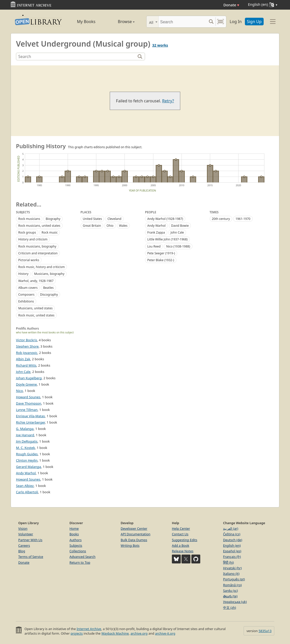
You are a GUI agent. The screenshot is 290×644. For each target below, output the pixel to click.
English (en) (232, 545)
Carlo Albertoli (27, 492)
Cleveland (114, 219)
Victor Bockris (26, 340)
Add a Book (180, 545)
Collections (78, 551)
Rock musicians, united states (39, 226)
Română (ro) (232, 585)
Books (74, 534)
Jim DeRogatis (27, 441)
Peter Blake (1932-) (161, 260)
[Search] (183, 22)
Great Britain (92, 226)
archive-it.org (165, 633)
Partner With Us (30, 540)
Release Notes (183, 551)
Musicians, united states (35, 308)
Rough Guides (27, 454)
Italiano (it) (231, 574)
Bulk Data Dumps (134, 540)
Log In (236, 22)
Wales (123, 226)
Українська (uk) (235, 602)
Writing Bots (130, 545)
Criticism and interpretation (38, 253)
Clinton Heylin (27, 460)
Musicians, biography (49, 274)
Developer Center (134, 528)
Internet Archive (89, 629)
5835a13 (265, 631)
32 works (160, 45)
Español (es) (232, 551)
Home (74, 528)
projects (77, 633)
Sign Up (254, 22)
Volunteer (26, 534)
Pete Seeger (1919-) (161, 253)
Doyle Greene (26, 384)
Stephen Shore (27, 346)
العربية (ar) (231, 528)
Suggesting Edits (185, 540)
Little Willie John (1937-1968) (167, 239)
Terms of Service (31, 557)
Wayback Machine (115, 633)
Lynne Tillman (27, 410)
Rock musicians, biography (37, 246)
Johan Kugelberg (29, 378)
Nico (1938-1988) (178, 246)
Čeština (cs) (232, 534)
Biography (53, 219)
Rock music (50, 232)
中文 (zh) (230, 608)
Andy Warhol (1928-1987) (165, 219)
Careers (24, 545)
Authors (76, 540)
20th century (221, 219)
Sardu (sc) (230, 591)
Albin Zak (23, 359)
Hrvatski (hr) (232, 568)
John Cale (177, 232)
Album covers (28, 288)
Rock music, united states (36, 315)
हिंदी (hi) (228, 562)
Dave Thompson (29, 403)
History (23, 274)
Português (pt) (234, 579)
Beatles (48, 288)
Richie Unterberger (30, 422)
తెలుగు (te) (230, 596)
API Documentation (135, 534)
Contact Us (180, 534)
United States (92, 219)
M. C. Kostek (25, 448)
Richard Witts (26, 365)
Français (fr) (232, 557)
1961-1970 (243, 219)
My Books (86, 22)
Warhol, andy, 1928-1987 (36, 281)
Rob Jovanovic (27, 353)
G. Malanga (25, 429)
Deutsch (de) (233, 540)
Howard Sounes (28, 397)
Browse (120, 22)
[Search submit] (211, 22)
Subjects (76, 545)
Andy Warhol (156, 226)
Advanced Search (83, 557)
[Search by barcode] (221, 22)
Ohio (110, 226)
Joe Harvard (25, 435)
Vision (23, 528)
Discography (49, 295)
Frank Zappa (156, 232)
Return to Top (80, 562)
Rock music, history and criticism (41, 267)
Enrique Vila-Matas (30, 416)
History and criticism (33, 239)
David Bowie (180, 226)
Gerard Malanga (29, 467)
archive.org (139, 633)
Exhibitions (26, 301)
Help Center (181, 528)
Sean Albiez (25, 486)
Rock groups (27, 232)
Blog (22, 551)
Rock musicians (29, 219)
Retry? (168, 101)
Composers (26, 295)
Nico (19, 391)
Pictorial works (29, 260)
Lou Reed (154, 246)
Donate (231, 5)
